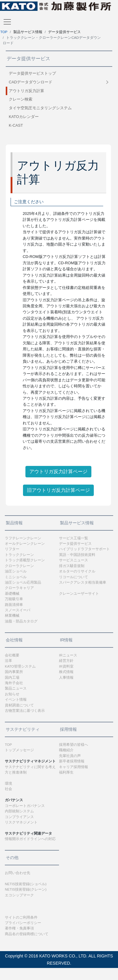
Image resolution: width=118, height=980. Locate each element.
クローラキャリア (19, 588)
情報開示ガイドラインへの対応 (30, 839)
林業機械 (12, 616)
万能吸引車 (14, 599)
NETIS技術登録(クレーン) (26, 889)
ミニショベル (16, 577)
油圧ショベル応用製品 (23, 582)
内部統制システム (19, 811)
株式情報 (66, 672)
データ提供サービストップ (32, 73)
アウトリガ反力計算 (26, 91)
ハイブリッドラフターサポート (84, 549)
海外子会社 (14, 683)
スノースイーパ (18, 610)
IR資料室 (66, 666)
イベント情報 (16, 699)
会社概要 (12, 655)
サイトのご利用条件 (21, 917)
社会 (8, 789)
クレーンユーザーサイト (79, 594)
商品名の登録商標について (27, 934)
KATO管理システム (20, 666)
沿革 (8, 661)
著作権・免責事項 (19, 928)
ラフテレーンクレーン (23, 538)
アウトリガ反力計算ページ (58, 471)
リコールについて (74, 577)
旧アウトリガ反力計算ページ (58, 490)
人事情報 (66, 678)
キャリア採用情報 (74, 767)
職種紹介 (66, 750)
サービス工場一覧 (74, 538)
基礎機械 (12, 594)
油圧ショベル (16, 571)
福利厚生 (66, 772)
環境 (8, 783)
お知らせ (12, 694)
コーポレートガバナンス (25, 806)
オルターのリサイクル (77, 571)
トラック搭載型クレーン (25, 560)
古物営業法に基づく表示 (25, 711)
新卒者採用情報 (72, 761)
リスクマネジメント (21, 822)
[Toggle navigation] (5, 21)
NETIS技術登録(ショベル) (26, 884)
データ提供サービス (75, 544)
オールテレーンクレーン (25, 544)
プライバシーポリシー (23, 923)
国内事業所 (14, 672)
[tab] (59, 82)
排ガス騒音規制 (72, 566)
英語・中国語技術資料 (77, 555)
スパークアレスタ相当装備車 (83, 582)
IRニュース (68, 655)
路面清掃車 (14, 605)
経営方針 (66, 661)
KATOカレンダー (24, 117)
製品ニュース (16, 688)
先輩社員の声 (70, 756)
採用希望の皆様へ (74, 745)
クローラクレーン (19, 566)
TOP (4, 32)
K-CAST (16, 125)
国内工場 (12, 678)
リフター (12, 549)
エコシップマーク (19, 895)
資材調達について (19, 705)
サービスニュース (74, 560)
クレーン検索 (21, 99)
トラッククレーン (19, 555)
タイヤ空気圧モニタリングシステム (40, 108)
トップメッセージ (19, 750)
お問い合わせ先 (18, 873)
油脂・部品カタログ (21, 621)
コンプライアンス (19, 817)
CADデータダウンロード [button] (31, 82)
